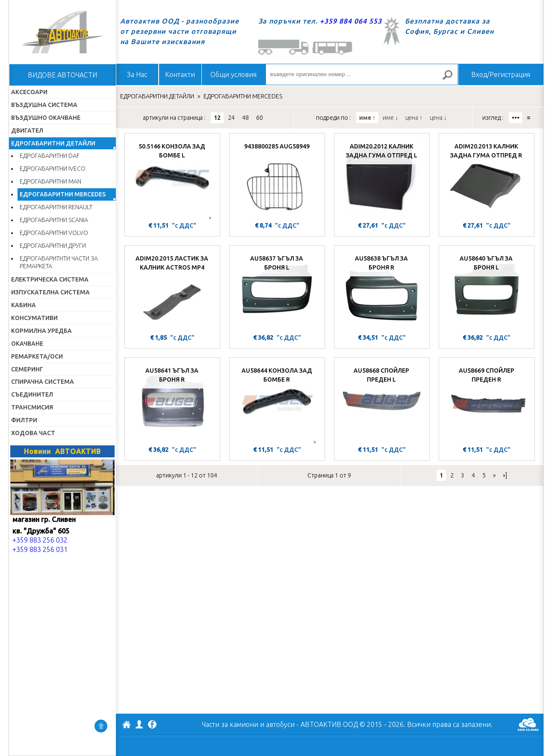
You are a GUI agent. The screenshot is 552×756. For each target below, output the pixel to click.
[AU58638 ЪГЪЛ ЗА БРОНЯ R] (382, 291)
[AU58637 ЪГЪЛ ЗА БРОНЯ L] (277, 291)
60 (260, 118)
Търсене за (451, 79)
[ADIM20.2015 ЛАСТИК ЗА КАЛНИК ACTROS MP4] (172, 291)
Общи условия (233, 74)
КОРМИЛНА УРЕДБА (41, 331)
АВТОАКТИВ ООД (127, 726)
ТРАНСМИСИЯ (32, 407)
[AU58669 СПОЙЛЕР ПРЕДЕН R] (487, 403)
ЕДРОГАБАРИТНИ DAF (50, 156)
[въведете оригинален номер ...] (362, 74)
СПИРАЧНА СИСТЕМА (43, 382)
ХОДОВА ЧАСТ (33, 433)
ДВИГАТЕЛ (27, 130)
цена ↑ (414, 118)
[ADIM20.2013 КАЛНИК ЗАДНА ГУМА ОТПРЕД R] (487, 178)
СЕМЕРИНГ (27, 369)
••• (516, 118)
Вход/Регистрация (501, 74)
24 (231, 118)
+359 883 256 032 (40, 540)
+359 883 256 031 (40, 549)
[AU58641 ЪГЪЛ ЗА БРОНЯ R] (172, 403)
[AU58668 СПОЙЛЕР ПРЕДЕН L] (382, 403)
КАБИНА (24, 305)
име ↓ (390, 118)
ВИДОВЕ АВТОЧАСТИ (62, 75)
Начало (62, 32)
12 (217, 118)
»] (505, 475)
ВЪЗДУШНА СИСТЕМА (44, 105)
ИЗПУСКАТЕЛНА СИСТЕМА (50, 292)
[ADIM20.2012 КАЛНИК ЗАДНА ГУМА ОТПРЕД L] (382, 178)
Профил (139, 724)
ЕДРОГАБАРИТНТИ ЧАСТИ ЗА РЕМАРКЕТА (59, 262)
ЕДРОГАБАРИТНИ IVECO (53, 169)
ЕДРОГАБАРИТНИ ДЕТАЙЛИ (53, 143)
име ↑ (367, 118)
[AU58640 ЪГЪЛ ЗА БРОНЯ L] (487, 291)
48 (245, 118)
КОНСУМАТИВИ (34, 318)
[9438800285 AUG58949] (277, 178)
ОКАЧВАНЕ (27, 344)
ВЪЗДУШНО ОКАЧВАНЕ (46, 118)
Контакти (180, 74)
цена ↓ (438, 118)
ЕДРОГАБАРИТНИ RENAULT (56, 207)
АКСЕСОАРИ (29, 92)
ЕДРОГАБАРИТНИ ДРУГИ (53, 246)
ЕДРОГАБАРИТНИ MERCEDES (63, 194)
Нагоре (101, 726)
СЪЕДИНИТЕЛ (32, 394)
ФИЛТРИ (24, 420)
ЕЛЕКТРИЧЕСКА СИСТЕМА (50, 279)
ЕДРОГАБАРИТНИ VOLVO (54, 233)
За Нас (137, 74)
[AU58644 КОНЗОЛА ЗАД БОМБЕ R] (277, 403)
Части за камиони (230, 724)
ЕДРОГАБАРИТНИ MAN (50, 181)
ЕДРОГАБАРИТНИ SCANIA (54, 220)
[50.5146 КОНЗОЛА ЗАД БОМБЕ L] (172, 178)
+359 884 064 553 (351, 21)
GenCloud (528, 724)
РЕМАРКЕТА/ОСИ (37, 356)
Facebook (152, 725)
